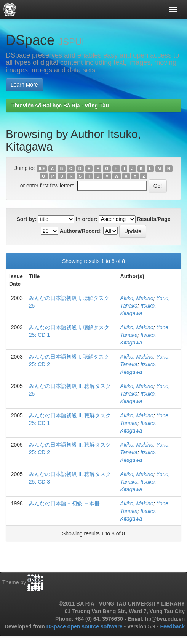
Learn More (24, 85)
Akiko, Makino (137, 298)
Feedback (172, 626)
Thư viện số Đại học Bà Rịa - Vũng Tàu (60, 106)
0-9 (42, 168)
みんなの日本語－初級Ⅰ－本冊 (64, 503)
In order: (87, 219)
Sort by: (26, 219)
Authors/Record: (81, 231)
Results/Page (154, 219)
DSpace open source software (85, 626)
